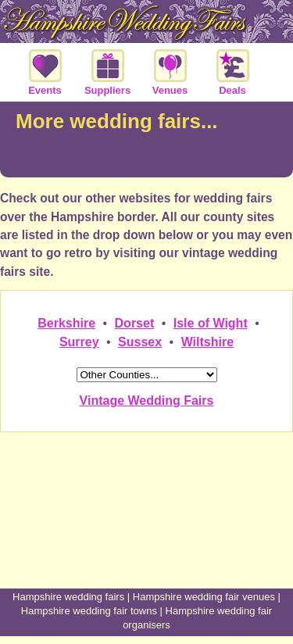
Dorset (135, 323)
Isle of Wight (211, 323)
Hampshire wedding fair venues (204, 597)
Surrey (79, 342)
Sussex (140, 342)
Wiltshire (207, 342)
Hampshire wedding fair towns (89, 611)
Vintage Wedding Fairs (147, 401)
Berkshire (66, 323)
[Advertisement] (147, 530)
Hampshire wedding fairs (68, 597)
